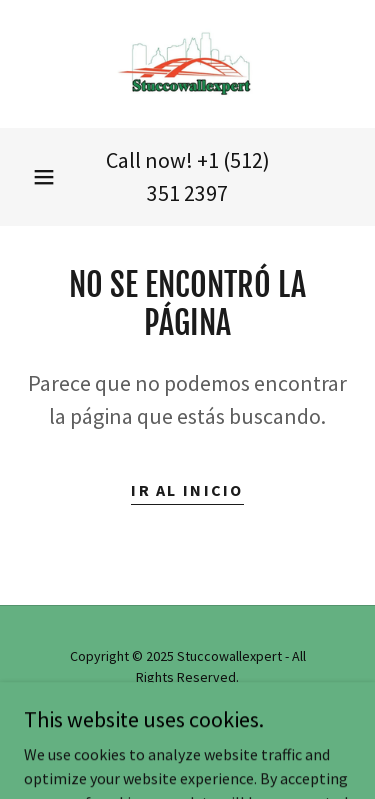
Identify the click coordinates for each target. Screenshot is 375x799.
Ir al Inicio (187, 490)
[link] (187, 64)
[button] (44, 177)
